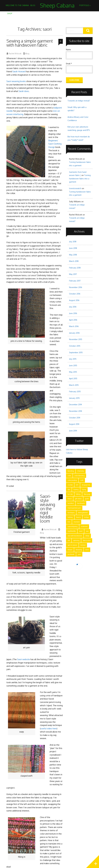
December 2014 (75, 405)
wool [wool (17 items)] (87, 550)
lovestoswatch (75, 188)
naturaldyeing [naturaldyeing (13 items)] (73, 526)
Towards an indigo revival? (79, 101)
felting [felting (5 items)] (78, 494)
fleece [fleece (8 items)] (70, 499)
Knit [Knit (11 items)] (69, 522)
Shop (10, 13)
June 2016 (73, 313)
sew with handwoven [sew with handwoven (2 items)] (75, 536)
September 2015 (76, 352)
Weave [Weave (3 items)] (70, 550)
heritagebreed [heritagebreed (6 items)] (83, 513)
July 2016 (73, 307)
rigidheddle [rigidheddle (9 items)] (72, 531)
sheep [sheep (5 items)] (87, 536)
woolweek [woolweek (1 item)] (71, 554)
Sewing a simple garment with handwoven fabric (30, 43)
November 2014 (76, 411)
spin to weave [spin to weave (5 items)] (72, 545)
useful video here (49, 729)
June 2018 (73, 248)
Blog (33, 5)
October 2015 (75, 346)
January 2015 (74, 398)
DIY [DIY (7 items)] (77, 485)
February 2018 (75, 268)
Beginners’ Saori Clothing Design (55, 144)
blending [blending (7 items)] (71, 471)
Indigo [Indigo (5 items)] (86, 517)
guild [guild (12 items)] (87, 499)
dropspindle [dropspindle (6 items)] (86, 485)
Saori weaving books (16, 81)
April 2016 (73, 320)
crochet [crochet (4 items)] (70, 485)
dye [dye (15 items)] (69, 490)
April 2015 (73, 378)
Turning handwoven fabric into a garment (80, 179)
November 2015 (76, 339)
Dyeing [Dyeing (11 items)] (76, 490)
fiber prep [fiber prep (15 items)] (87, 494)
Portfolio (85, 5)
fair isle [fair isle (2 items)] (70, 494)
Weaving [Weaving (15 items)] (79, 550)
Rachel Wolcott (15, 54)
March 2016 (74, 326)
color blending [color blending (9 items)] (79, 476)
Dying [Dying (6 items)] (84, 490)
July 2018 (73, 242)
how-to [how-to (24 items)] (78, 517)
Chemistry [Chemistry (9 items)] (81, 471)
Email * (69, 64)
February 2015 (75, 391)
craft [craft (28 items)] (82, 480)
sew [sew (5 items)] (87, 531)
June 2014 (73, 431)
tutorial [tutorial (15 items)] (83, 545)
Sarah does (24, 91)
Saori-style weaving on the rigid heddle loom (48, 509)
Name (68, 50)
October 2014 (75, 418)
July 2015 (73, 359)
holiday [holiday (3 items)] (70, 517)
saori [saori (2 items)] (81, 531)
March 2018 (74, 261)
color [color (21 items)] (69, 476)
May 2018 (73, 255)
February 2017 (75, 281)
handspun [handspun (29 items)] (71, 513)
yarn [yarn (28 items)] (79, 554)
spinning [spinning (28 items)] (76, 540)
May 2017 (73, 274)
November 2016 (76, 287)
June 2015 (73, 365)
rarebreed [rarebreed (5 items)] (84, 526)
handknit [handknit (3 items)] (71, 503)
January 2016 (74, 333)
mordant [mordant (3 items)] (77, 522)
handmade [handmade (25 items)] (81, 503)
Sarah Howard (19, 71)
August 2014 (74, 424)
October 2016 (75, 294)
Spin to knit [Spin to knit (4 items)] (87, 540)
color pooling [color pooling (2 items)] (72, 480)
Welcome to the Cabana (17, 5)
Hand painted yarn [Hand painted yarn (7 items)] (74, 508)
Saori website (24, 659)
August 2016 (74, 300)
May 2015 (73, 372)
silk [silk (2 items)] (69, 540)
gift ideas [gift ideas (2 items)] (78, 499)
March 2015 (74, 385)
